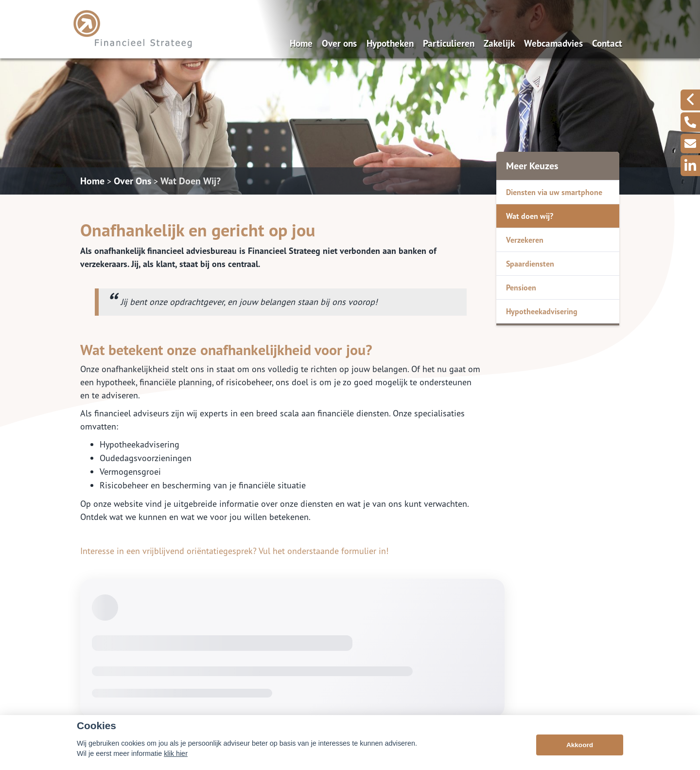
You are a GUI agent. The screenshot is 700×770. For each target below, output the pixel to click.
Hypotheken (390, 43)
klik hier (176, 753)
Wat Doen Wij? (191, 181)
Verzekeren (525, 240)
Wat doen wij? (530, 216)
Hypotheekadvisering (542, 311)
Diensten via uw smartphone (554, 192)
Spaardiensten (530, 264)
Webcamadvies (553, 43)
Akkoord (580, 745)
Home (301, 43)
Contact (607, 43)
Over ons (339, 43)
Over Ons (132, 181)
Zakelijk (499, 43)
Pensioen (521, 287)
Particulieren (449, 43)
